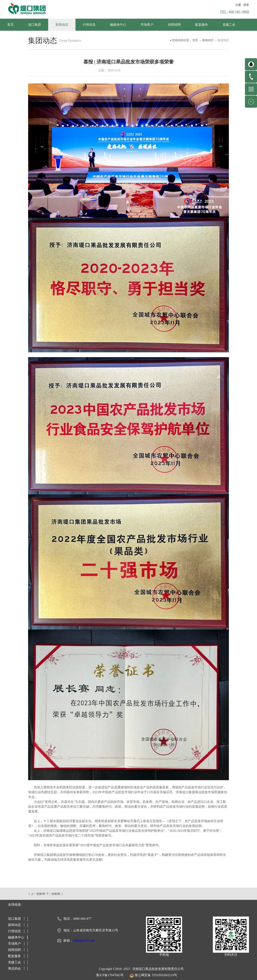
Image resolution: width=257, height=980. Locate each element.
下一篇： (55, 894)
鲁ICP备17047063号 (110, 975)
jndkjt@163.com (84, 941)
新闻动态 (208, 40)
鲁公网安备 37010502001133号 (156, 975)
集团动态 (223, 40)
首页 (10, 25)
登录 (246, 5)
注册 (238, 5)
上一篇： (37, 894)
